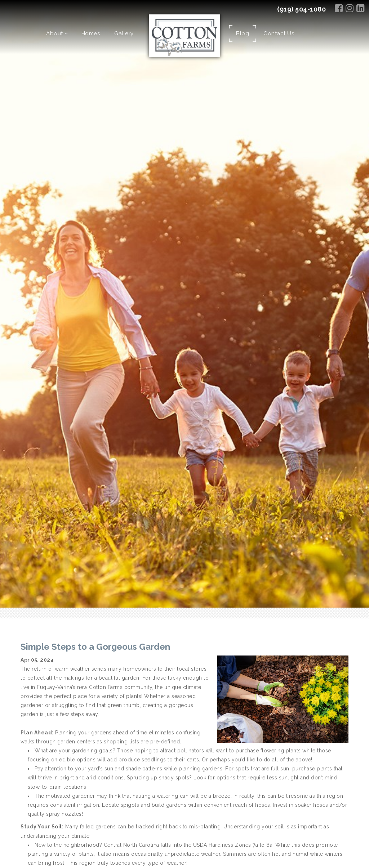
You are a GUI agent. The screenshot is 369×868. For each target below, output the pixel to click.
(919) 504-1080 (301, 9)
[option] (184, 304)
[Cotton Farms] (185, 37)
